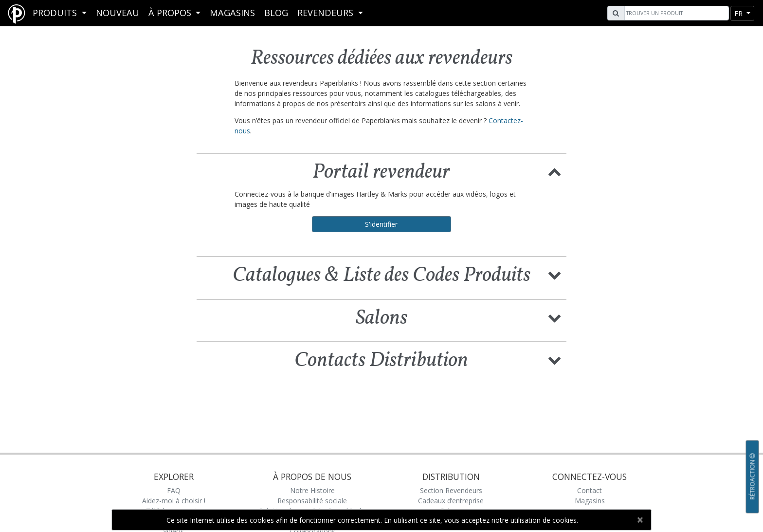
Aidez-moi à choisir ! (174, 501)
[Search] (675, 13)
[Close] (640, 520)
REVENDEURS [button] (327, 13)
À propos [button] (171, 13)
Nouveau (118, 13)
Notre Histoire (312, 490)
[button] (555, 171)
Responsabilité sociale (312, 501)
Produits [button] (56, 13)
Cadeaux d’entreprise (451, 501)
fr (739, 13)
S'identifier (381, 224)
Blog (276, 13)
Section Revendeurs (451, 490)
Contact (590, 490)
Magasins (232, 13)
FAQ (174, 490)
